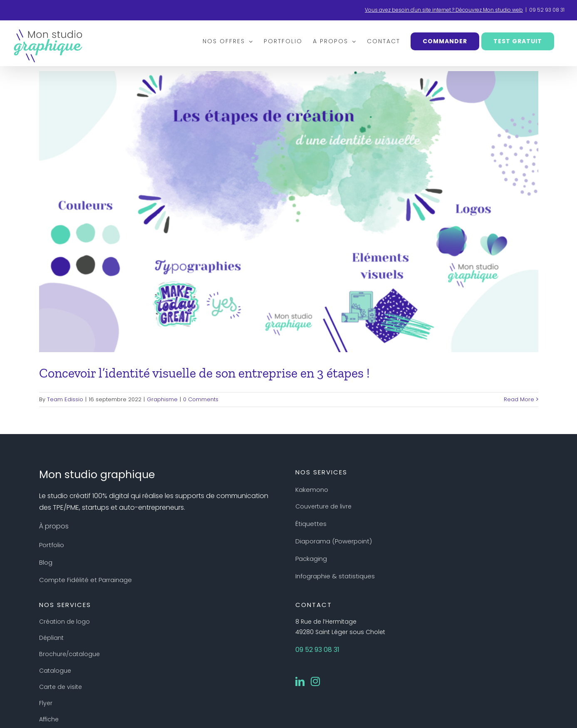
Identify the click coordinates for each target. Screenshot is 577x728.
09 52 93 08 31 (547, 10)
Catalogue (55, 671)
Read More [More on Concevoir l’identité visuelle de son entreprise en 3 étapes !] (519, 399)
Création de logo (64, 622)
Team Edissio (65, 399)
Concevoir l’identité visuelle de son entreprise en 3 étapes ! (204, 373)
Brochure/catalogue (69, 654)
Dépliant (51, 638)
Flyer (46, 703)
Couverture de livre (323, 506)
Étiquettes (311, 524)
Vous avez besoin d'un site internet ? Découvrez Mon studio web (444, 10)
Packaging (311, 559)
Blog (46, 562)
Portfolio (52, 545)
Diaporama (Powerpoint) (334, 541)
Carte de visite (61, 687)
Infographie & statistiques (335, 576)
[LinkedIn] (300, 681)
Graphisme (162, 399)
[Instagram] (315, 681)
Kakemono (312, 490)
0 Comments (201, 399)
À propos (54, 526)
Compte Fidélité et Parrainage (85, 580)
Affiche (49, 719)
